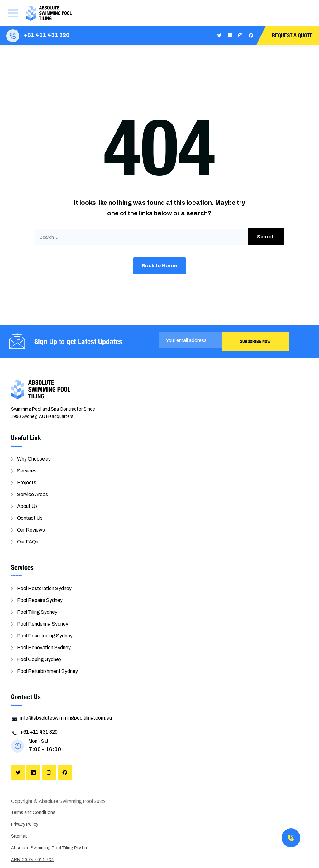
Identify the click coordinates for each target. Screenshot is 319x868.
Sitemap (19, 836)
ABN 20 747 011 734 (32, 860)
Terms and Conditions (33, 812)
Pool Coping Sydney (39, 659)
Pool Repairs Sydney (40, 600)
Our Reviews (31, 530)
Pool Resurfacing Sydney (45, 636)
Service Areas (33, 494)
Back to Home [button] (159, 266)
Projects (27, 483)
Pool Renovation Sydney (44, 647)
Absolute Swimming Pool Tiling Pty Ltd (50, 848)
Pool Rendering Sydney (43, 624)
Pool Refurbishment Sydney (48, 671)
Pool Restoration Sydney (44, 588)
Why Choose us (34, 459)
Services (27, 471)
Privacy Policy (25, 824)
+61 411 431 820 (47, 35)
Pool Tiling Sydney (37, 612)
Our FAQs (28, 542)
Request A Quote (292, 35)
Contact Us (30, 518)
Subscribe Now (256, 341)
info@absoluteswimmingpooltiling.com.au (66, 718)
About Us (27, 506)
